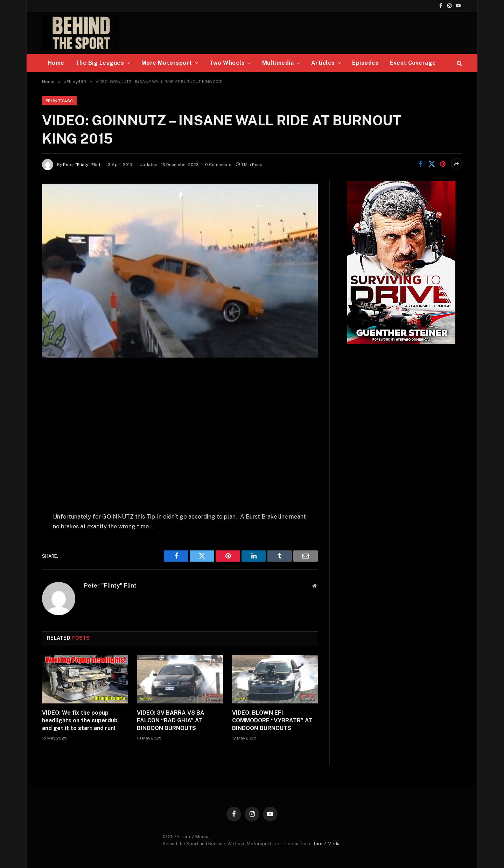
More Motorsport (167, 63)
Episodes (365, 63)
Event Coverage (413, 63)
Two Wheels (227, 63)
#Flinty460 (59, 101)
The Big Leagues (100, 63)
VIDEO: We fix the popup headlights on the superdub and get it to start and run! (80, 720)
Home (56, 63)
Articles (323, 63)
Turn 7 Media (327, 844)
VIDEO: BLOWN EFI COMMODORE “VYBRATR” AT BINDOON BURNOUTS (272, 720)
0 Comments (218, 165)
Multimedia (278, 63)
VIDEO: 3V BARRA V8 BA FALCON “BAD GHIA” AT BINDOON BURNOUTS (171, 720)
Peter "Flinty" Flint (82, 165)
